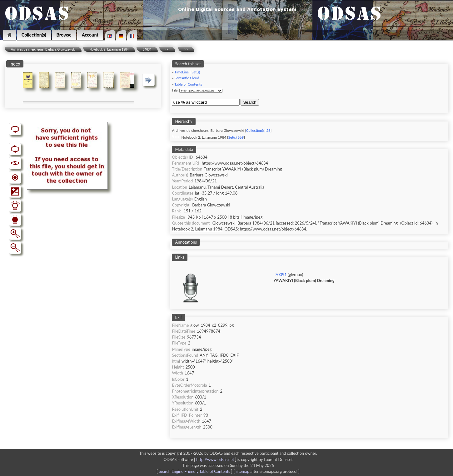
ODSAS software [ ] (200, 459)
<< (167, 50)
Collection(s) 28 (258, 130)
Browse (64, 35)
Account (90, 35)
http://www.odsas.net (215, 459)
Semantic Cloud (187, 78)
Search (250, 102)
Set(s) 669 (236, 137)
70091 (281, 275)
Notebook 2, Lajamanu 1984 (109, 50)
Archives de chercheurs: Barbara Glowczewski (43, 50)
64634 (147, 50)
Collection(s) (34, 35)
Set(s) (196, 72)
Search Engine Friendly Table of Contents (194, 471)
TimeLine (182, 72)
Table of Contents (188, 84)
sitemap (242, 471)
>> (186, 50)
